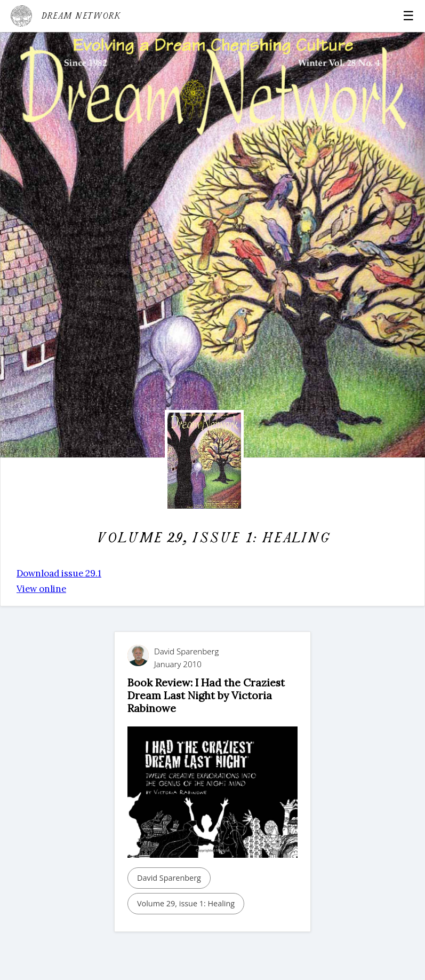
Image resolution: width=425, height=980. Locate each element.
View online (41, 589)
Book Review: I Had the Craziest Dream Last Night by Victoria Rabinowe (206, 695)
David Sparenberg (169, 878)
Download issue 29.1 (59, 573)
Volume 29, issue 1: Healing (186, 903)
